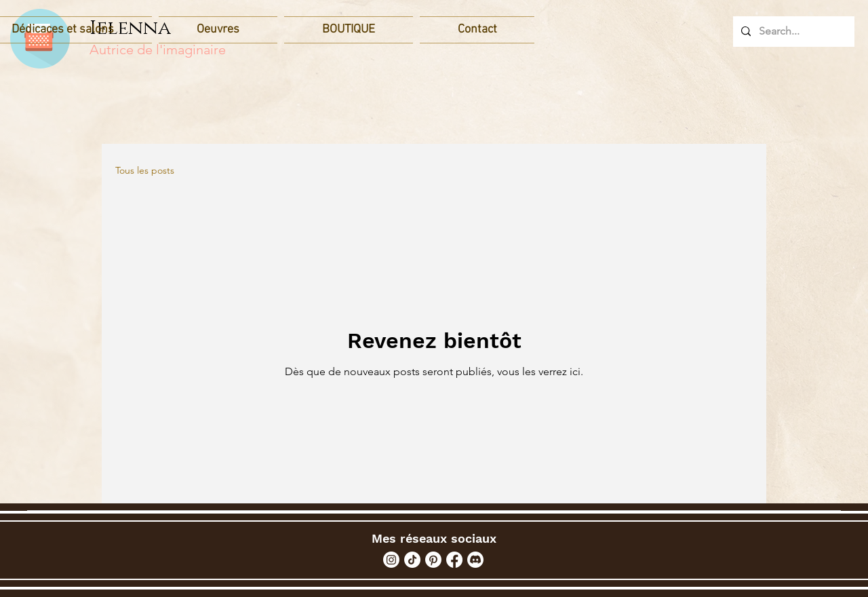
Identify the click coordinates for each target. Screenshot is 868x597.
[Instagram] (391, 560)
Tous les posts (145, 170)
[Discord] (475, 560)
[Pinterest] (433, 560)
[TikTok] (412, 560)
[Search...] (792, 32)
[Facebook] (454, 560)
